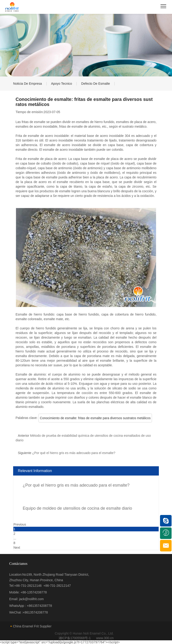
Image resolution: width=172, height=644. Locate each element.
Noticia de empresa (28, 84)
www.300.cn (105, 638)
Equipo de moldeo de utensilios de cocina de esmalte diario (77, 508)
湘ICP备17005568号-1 (75, 638)
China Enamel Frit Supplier (32, 626)
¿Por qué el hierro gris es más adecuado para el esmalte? (76, 485)
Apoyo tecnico (62, 84)
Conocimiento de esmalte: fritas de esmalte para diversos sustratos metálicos (95, 418)
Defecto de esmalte (96, 84)
